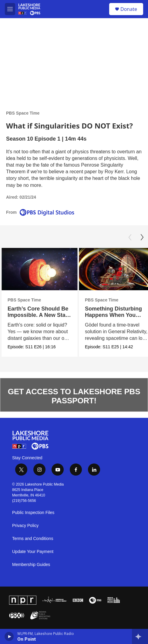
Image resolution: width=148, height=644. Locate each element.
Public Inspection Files (33, 513)
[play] (9, 636)
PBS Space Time (23, 113)
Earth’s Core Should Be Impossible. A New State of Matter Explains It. (39, 315)
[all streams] (140, 636)
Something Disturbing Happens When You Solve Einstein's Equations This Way (113, 318)
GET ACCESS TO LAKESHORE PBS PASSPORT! (74, 396)
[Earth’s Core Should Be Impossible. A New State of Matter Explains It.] (39, 269)
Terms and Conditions (33, 539)
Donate (129, 9)
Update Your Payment (33, 552)
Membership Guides (31, 565)
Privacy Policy (25, 526)
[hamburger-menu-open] (10, 9)
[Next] (142, 237)
